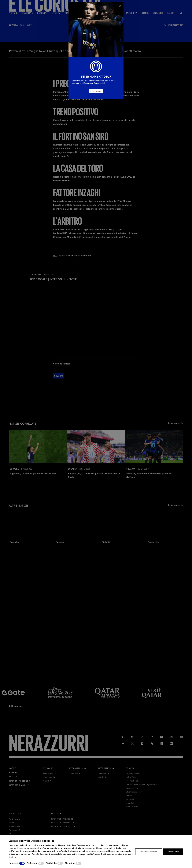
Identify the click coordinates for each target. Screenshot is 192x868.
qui (83, 851)
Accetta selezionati (149, 852)
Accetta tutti (173, 852)
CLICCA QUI (96, 91)
